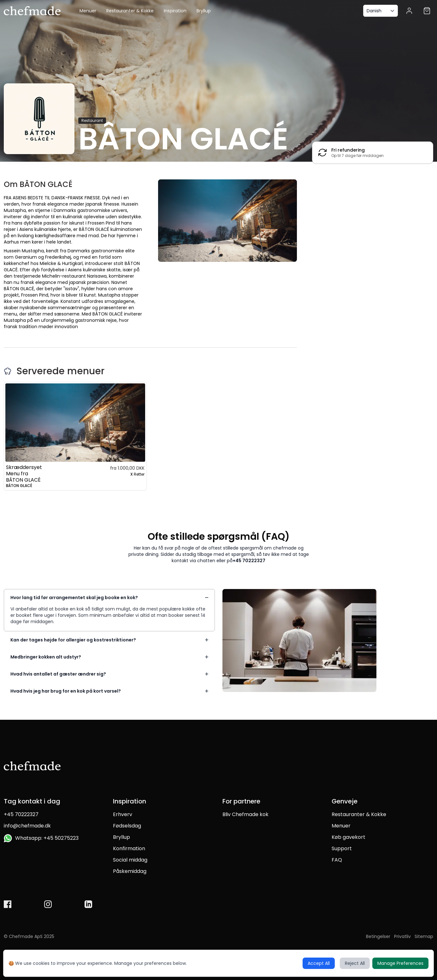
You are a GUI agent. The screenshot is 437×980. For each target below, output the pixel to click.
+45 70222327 (249, 561)
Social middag (130, 860)
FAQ (337, 860)
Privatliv (402, 936)
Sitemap (424, 936)
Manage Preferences (400, 963)
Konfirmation (129, 848)
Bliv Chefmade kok (245, 814)
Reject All (355, 963)
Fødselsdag (127, 826)
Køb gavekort (348, 837)
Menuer (88, 11)
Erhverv (123, 814)
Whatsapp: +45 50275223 (41, 838)
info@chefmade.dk (27, 826)
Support (342, 848)
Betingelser (378, 936)
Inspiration (175, 11)
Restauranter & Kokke (130, 11)
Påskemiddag (130, 871)
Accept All (319, 963)
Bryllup (204, 11)
